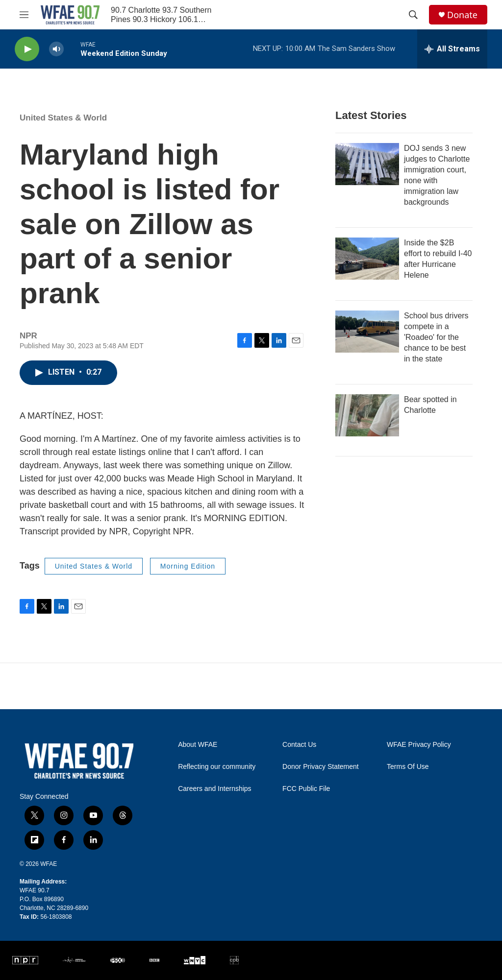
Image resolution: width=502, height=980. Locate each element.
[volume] (56, 49)
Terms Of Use (408, 767)
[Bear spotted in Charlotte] (367, 415)
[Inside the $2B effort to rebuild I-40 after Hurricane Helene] (367, 259)
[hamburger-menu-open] (24, 15)
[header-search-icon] (413, 15)
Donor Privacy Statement (321, 767)
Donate (462, 15)
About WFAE (198, 745)
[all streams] (452, 49)
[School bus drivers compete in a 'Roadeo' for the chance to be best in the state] (367, 332)
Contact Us (299, 745)
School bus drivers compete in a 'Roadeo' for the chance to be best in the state (436, 337)
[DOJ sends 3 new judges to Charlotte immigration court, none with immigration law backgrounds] (367, 164)
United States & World (63, 118)
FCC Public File (306, 789)
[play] (27, 49)
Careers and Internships (214, 789)
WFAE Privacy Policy (419, 745)
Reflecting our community (217, 767)
